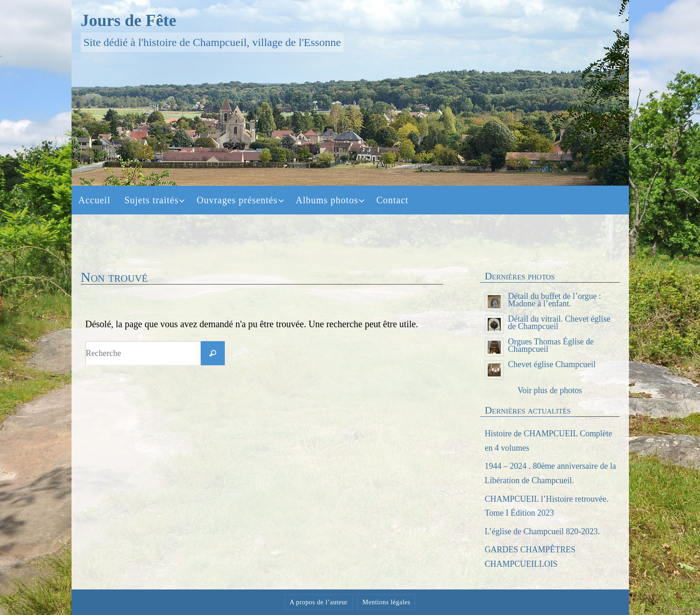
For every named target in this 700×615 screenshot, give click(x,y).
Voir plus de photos (550, 390)
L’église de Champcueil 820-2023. (543, 531)
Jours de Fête (129, 20)
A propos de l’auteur (319, 602)
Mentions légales (386, 602)
